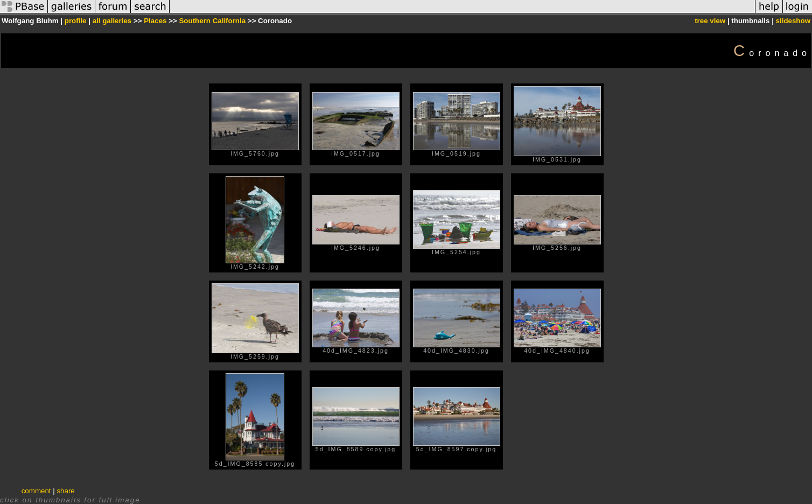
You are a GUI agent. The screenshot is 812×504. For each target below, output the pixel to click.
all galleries (112, 21)
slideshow (793, 21)
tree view (710, 21)
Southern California (212, 21)
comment (36, 491)
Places (155, 21)
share (65, 491)
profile (76, 21)
